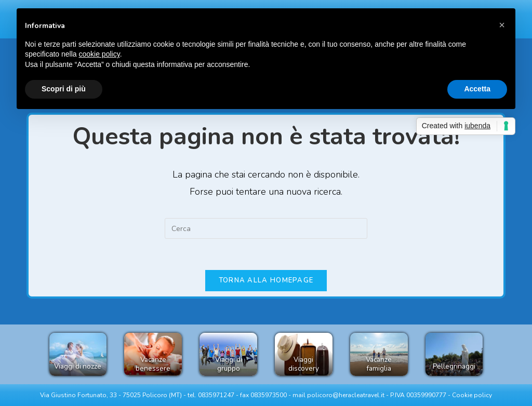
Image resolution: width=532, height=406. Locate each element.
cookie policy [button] (99, 54)
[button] (502, 25)
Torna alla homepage (266, 280)
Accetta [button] (477, 89)
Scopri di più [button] (64, 89)
